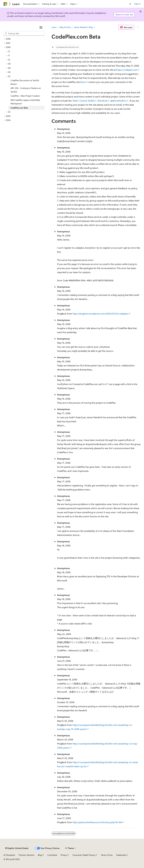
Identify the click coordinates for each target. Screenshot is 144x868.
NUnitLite (102, 101)
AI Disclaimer (9, 855)
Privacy (64, 855)
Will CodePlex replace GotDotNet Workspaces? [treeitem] (25, 102)
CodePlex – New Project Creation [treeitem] (25, 96)
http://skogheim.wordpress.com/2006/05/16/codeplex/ (100, 314)
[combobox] (24, 34)
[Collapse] (41, 27)
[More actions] (138, 27)
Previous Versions (27, 855)
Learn (54, 27)
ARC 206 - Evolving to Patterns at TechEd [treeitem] (26, 90)
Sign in (137, 4)
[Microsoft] (5, 4)
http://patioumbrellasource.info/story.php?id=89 (97, 822)
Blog (40, 855)
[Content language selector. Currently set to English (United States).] (17, 848)
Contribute (52, 855)
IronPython (121, 101)
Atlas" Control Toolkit (84, 101)
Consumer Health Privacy (84, 855)
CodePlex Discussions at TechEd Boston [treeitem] (25, 82)
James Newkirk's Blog (83, 27)
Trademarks (121, 855)
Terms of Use (107, 855)
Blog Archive (65, 27)
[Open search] (130, 4)
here (83, 82)
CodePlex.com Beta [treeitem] (19, 108)
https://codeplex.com (127, 70)
